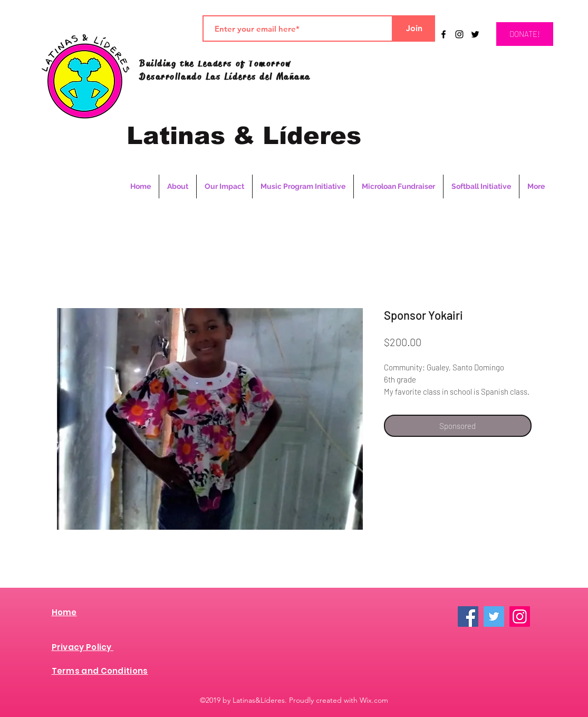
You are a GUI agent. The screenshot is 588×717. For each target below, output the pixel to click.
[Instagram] (520, 616)
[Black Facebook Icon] (444, 34)
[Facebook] (468, 616)
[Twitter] (494, 616)
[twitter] (475, 34)
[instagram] (459, 34)
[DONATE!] (525, 34)
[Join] (414, 28)
